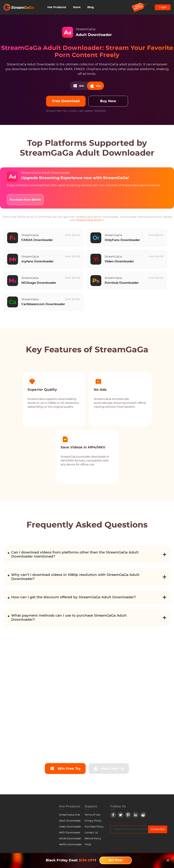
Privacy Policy (93, 821)
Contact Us (91, 833)
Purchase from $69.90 (25, 200)
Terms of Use (92, 815)
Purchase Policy (94, 827)
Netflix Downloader (70, 845)
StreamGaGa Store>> (90, 220)
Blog (91, 7)
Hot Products (57, 7)
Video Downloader (70, 827)
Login (163, 7)
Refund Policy (93, 839)
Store (77, 7)
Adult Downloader (70, 821)
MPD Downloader (70, 833)
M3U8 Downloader (70, 839)
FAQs (88, 845)
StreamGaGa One (69, 815)
